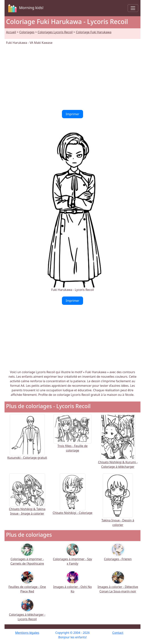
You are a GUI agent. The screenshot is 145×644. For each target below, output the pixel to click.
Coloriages (27, 32)
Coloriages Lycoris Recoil (55, 32)
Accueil (11, 32)
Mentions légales (27, 633)
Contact (118, 633)
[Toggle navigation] (133, 8)
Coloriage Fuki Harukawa (94, 32)
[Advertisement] (72, 77)
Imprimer (72, 114)
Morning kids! (25, 8)
